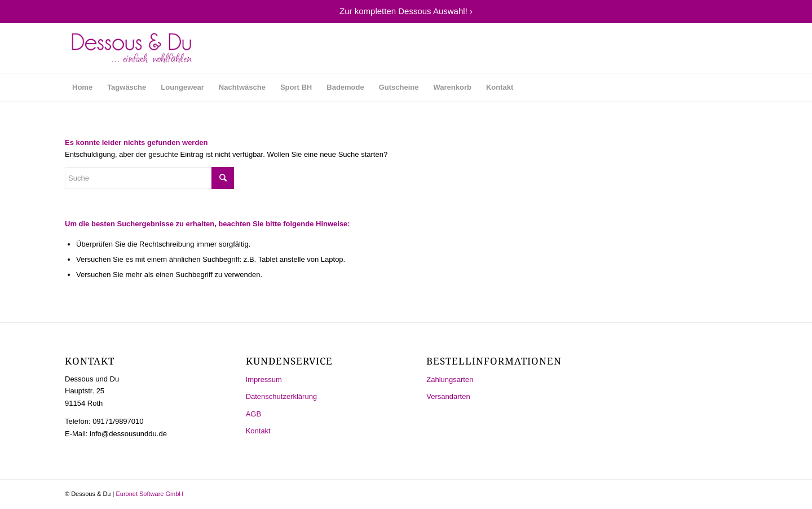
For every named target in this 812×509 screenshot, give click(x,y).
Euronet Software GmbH (149, 494)
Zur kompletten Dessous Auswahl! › (406, 11)
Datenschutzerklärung (281, 396)
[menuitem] (82, 87)
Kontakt (258, 431)
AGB (253, 414)
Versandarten (448, 396)
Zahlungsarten (450, 379)
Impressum (264, 379)
